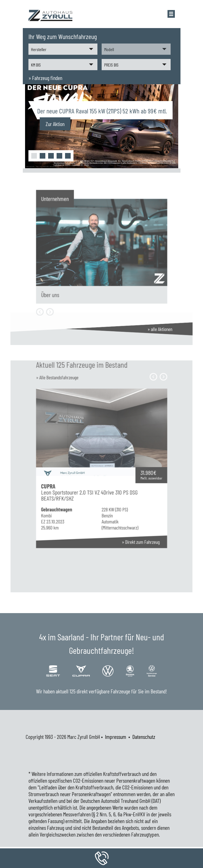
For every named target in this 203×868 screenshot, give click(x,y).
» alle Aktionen (145, 329)
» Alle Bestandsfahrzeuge (68, 402)
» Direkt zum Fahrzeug (131, 526)
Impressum (116, 737)
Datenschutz (144, 737)
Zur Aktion (55, 124)
